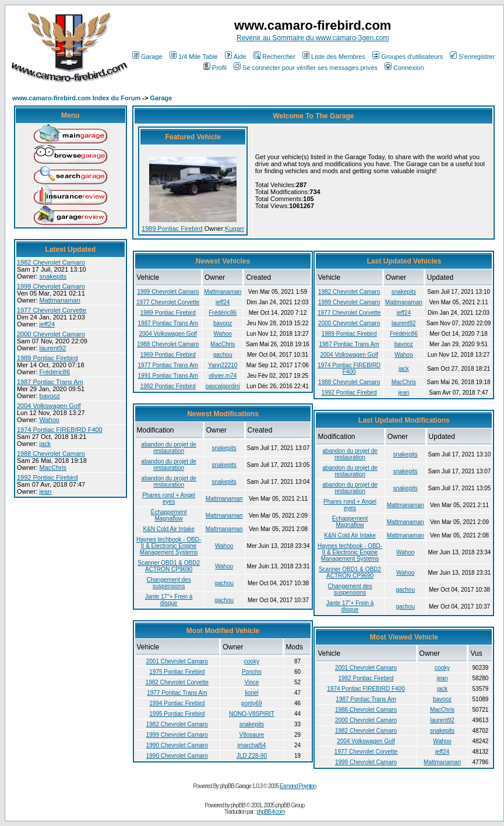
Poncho (252, 672)
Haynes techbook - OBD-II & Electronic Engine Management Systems (169, 546)
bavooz (50, 396)
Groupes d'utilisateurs (408, 57)
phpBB (238, 805)
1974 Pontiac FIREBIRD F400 (60, 430)
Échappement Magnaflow (169, 515)
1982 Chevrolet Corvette (177, 682)
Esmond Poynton (298, 786)
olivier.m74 (223, 376)
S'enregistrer (472, 57)
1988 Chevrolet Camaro (51, 454)
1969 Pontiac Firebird (168, 355)
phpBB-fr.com (271, 812)
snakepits (53, 276)
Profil (215, 68)
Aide (236, 57)
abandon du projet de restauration (169, 448)
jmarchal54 (251, 745)
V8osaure (251, 735)
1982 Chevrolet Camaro (51, 262)
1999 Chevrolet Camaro (51, 286)
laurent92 (53, 348)
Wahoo (50, 420)
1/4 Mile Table (194, 57)
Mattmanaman (60, 300)
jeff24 (47, 324)
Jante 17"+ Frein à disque (169, 600)
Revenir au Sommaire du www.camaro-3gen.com (313, 38)
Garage (147, 57)
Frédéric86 (55, 372)
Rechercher (274, 57)
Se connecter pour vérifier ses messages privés (306, 68)
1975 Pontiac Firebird (177, 672)
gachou (223, 355)
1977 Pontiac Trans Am (168, 365)
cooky (252, 661)
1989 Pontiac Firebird (47, 358)
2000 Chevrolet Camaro (51, 334)
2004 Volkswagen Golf (49, 406)
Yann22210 (223, 365)
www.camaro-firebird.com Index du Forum (76, 98)
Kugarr (235, 229)
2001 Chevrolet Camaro (177, 661)
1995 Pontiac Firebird (177, 714)
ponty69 (252, 703)
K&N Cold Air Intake (168, 529)
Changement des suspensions (169, 583)
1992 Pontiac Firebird (47, 477)
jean (46, 491)
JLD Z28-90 (252, 756)
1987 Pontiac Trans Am (50, 382)
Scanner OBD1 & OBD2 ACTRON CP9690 (169, 566)
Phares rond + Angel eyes (169, 498)
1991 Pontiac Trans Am (168, 376)
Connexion (404, 68)
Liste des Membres (334, 57)
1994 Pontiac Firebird (177, 703)
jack (45, 444)
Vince (251, 682)
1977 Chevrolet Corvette (52, 310)
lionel (251, 693)
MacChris (53, 468)
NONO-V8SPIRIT (252, 714)
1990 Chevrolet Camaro (177, 745)
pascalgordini (223, 386)
